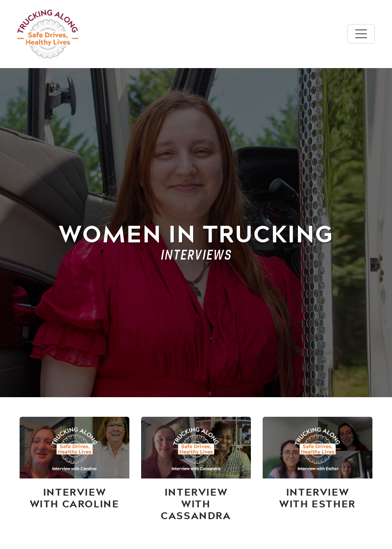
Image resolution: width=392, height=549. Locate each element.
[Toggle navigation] (361, 34)
